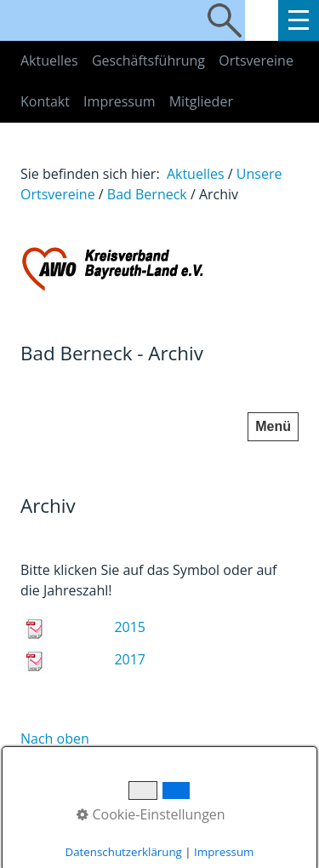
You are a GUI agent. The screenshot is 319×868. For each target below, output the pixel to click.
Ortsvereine (256, 60)
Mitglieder (201, 101)
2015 (130, 627)
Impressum (119, 101)
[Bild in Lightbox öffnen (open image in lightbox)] (159, 269)
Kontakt (45, 101)
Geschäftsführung (148, 60)
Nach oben (55, 739)
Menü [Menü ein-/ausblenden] (273, 426)
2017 (130, 659)
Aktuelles (49, 60)
